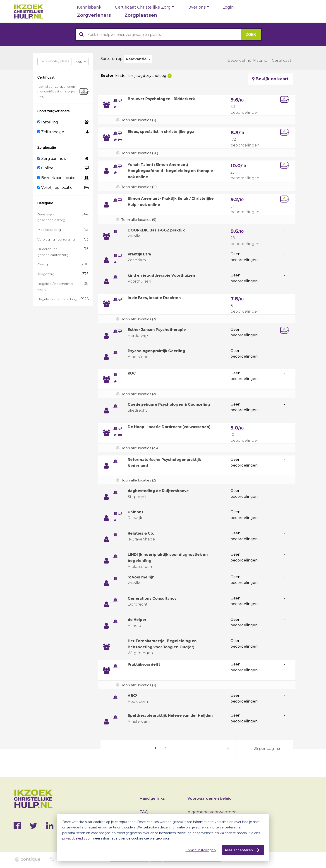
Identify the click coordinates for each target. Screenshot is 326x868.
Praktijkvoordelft (146, 664)
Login (228, 7)
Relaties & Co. (143, 533)
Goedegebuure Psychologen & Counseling (173, 404)
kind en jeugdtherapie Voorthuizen (165, 275)
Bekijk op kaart (270, 79)
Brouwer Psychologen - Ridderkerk (166, 99)
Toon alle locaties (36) (141, 153)
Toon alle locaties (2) (140, 319)
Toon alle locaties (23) (141, 448)
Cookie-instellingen (199, 850)
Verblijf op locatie (55, 188)
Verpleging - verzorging (56, 239)
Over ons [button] (197, 7)
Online (45, 168)
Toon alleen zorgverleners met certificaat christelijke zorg (56, 91)
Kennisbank (89, 7)
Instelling (48, 122)
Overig (43, 264)
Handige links (152, 798)
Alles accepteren (237, 850)
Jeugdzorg (46, 274)
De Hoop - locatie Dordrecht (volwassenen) (174, 427)
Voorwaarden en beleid (210, 798)
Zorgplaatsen (141, 15)
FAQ (144, 812)
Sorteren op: (112, 59)
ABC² (133, 696)
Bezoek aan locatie (56, 178)
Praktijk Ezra (141, 254)
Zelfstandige (51, 132)
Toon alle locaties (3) (140, 120)
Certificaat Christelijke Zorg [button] (143, 7)
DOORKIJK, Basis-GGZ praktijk (160, 230)
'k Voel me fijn (143, 577)
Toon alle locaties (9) (140, 220)
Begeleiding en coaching (57, 299)
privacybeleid (73, 838)
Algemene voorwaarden (212, 812)
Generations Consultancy (155, 598)
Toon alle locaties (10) (141, 187)
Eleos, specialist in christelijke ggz (165, 132)
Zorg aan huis (52, 159)
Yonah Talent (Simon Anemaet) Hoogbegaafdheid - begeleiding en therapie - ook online (166, 171)
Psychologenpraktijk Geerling (160, 351)
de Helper (138, 620)
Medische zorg (49, 230)
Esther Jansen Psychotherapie (160, 330)
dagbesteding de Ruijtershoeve (162, 491)
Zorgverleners (94, 15)
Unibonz (136, 512)
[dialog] (163, 837)
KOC (132, 373)
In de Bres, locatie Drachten (158, 298)
